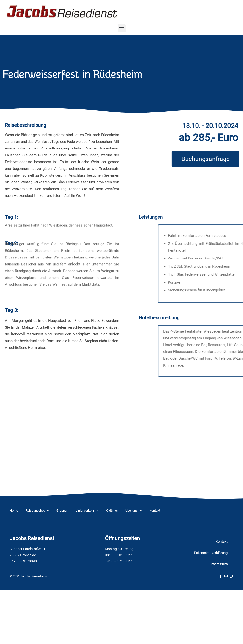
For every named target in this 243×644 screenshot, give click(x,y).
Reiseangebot (37, 510)
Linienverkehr (87, 510)
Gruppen (62, 510)
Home (14, 510)
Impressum (219, 564)
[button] (122, 28)
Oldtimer (112, 510)
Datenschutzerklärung (211, 553)
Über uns (134, 510)
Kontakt (155, 510)
